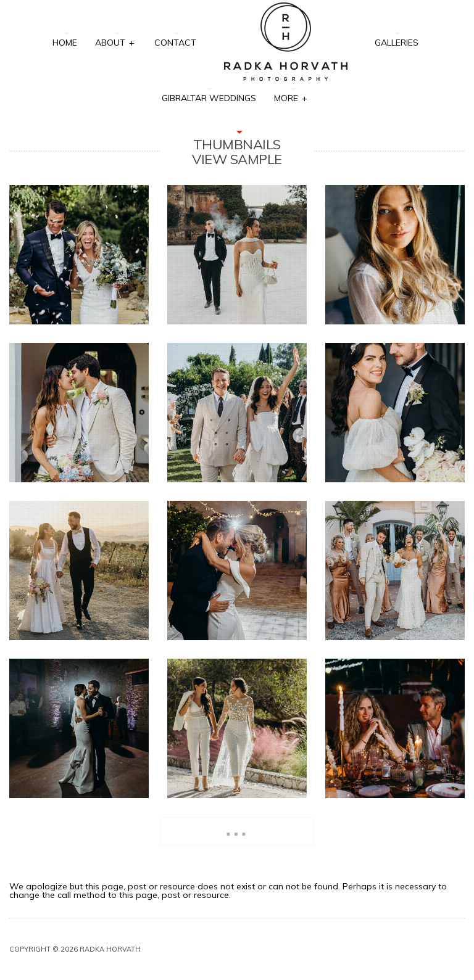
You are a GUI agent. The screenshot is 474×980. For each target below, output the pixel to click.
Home (65, 43)
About (115, 42)
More (291, 97)
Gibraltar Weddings (209, 98)
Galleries (397, 43)
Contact (175, 43)
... (237, 829)
